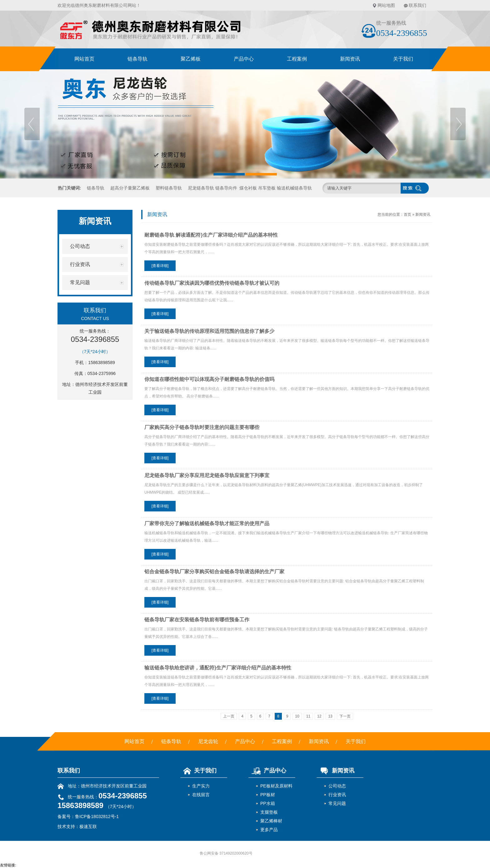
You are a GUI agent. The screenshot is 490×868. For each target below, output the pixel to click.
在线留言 (201, 795)
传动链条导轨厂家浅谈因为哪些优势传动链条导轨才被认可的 (212, 283)
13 (330, 716)
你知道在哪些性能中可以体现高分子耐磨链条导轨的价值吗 (209, 379)
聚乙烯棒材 (271, 821)
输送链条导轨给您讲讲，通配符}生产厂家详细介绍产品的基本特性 (218, 668)
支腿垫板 (269, 812)
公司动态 (337, 786)
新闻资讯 (350, 59)
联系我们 (417, 5)
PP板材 (268, 795)
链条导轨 (137, 59)
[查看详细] (160, 266)
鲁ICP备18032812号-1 (97, 816)
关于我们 (403, 59)
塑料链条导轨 (169, 188)
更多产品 (269, 830)
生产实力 (201, 786)
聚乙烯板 (191, 59)
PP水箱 (268, 803)
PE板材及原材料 (276, 786)
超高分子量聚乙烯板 (130, 188)
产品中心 (244, 59)
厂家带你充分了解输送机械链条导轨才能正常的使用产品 (207, 523)
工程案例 (297, 59)
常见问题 (337, 803)
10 (297, 716)
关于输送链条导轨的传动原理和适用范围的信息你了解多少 (209, 331)
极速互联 (88, 826)
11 (308, 716)
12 (319, 716)
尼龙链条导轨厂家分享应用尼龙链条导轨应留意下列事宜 (207, 475)
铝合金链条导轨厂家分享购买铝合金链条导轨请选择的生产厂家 (214, 572)
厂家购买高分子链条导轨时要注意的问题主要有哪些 (202, 427)
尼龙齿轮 (208, 741)
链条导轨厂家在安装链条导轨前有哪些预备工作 (197, 620)
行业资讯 (337, 795)
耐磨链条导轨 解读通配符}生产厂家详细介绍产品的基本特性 (211, 235)
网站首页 (84, 59)
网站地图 (386, 5)
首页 (407, 215)
